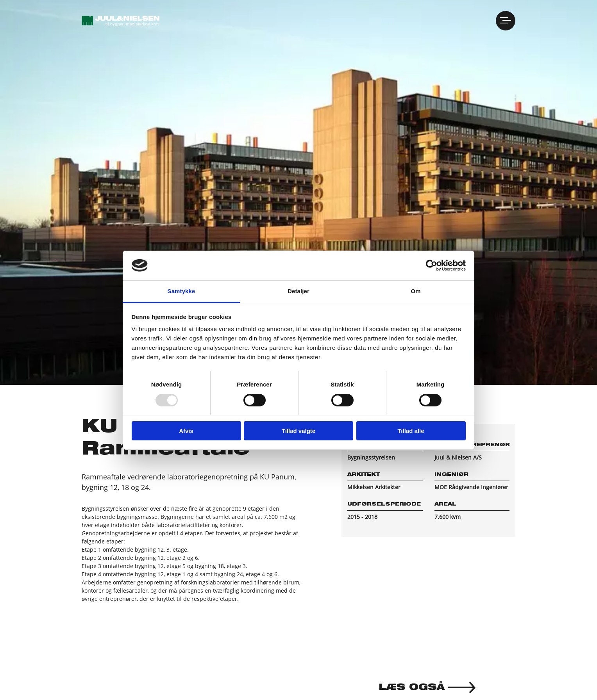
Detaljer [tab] (298, 291)
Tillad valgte (298, 431)
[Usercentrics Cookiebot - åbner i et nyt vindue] (432, 265)
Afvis (186, 431)
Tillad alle (411, 431)
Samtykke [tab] (181, 291)
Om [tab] (416, 291)
